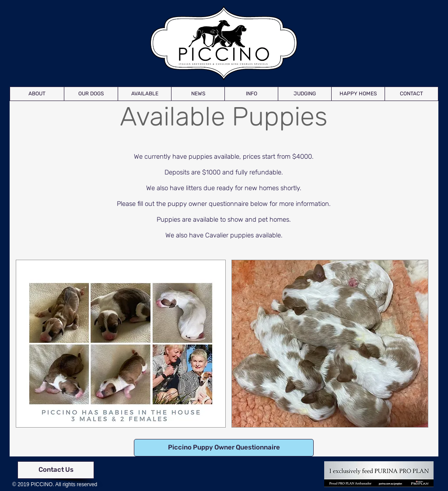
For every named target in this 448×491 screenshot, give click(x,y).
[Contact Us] (56, 470)
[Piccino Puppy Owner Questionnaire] (224, 448)
